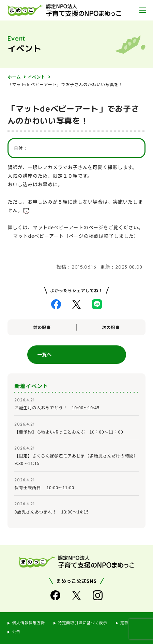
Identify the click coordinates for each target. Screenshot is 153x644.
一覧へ (45, 354)
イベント (36, 77)
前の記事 (42, 327)
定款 (124, 622)
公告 (16, 631)
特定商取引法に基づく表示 (83, 622)
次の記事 (111, 327)
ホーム (14, 77)
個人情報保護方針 (28, 622)
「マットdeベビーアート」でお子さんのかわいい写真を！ (65, 84)
